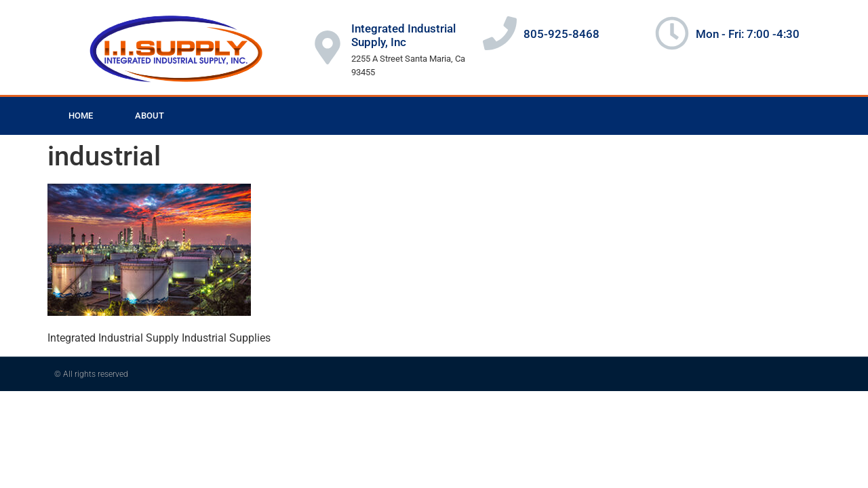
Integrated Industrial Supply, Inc (403, 35)
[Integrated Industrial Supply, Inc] (328, 47)
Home (81, 116)
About (150, 116)
